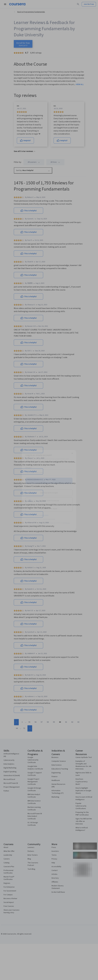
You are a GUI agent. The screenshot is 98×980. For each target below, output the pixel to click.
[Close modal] (72, 453)
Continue (49, 481)
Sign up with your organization (37, 515)
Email (29, 468)
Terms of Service (38, 525)
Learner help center (49, 519)
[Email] (49, 472)
